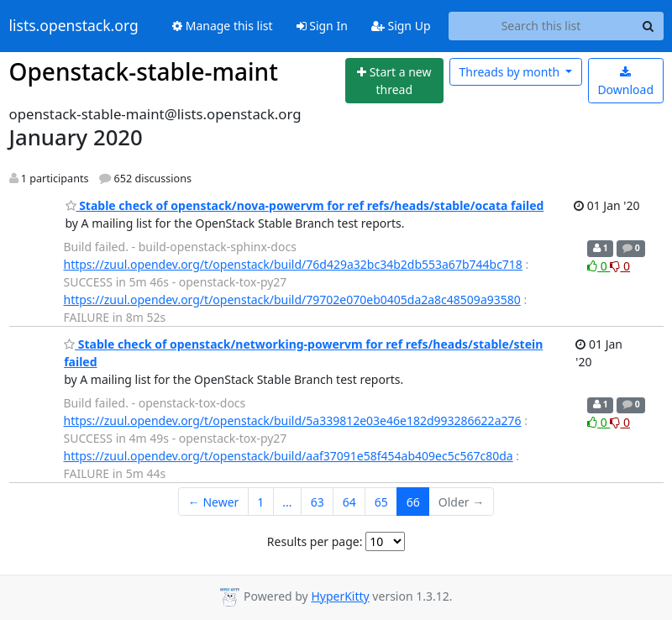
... (287, 502)
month (510, 72)
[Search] (648, 26)
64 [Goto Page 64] (349, 502)
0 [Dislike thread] (620, 266)
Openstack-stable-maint (144, 71)
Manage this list (223, 26)
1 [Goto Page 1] (260, 502)
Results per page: (315, 541)
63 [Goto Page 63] (318, 502)
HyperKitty (340, 596)
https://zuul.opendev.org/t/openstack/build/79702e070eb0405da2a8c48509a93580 (292, 299)
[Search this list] (541, 26)
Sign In (322, 26)
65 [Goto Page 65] (381, 502)
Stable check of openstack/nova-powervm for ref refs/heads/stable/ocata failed (305, 205)
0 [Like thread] (598, 266)
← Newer (214, 502)
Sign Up (401, 26)
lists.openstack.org (74, 26)
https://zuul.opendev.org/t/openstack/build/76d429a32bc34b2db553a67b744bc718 (293, 264)
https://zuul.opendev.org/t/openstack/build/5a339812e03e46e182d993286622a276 (293, 420)
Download (625, 82)
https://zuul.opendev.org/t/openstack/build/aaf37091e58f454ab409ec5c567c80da (289, 456)
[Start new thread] (394, 81)
